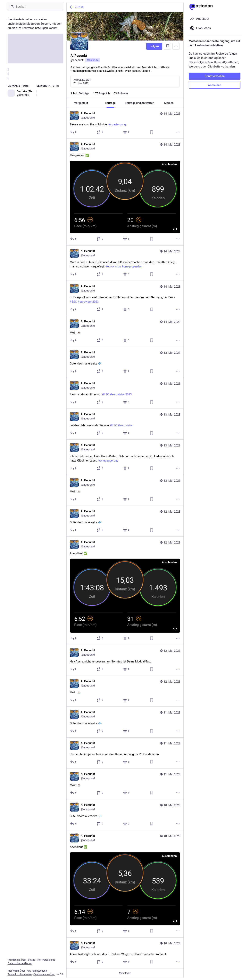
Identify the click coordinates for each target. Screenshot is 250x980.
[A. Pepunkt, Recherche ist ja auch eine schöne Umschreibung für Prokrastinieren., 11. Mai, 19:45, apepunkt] (125, 753)
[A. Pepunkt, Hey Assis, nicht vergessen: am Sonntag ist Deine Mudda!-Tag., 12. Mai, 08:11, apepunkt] (125, 660)
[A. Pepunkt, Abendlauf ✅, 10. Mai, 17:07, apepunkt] (125, 884)
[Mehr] (178, 132)
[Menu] (176, 46)
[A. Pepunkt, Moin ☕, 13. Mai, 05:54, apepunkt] (125, 490)
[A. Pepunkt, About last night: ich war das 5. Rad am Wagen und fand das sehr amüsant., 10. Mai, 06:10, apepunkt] (125, 953)
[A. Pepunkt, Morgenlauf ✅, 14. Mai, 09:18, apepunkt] (125, 192)
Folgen (154, 46)
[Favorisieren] (126, 132)
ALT (175, 229)
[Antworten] (74, 132)
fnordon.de (93, 60)
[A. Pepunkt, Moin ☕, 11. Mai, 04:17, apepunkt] (125, 784)
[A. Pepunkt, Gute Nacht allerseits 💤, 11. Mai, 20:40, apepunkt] (125, 722)
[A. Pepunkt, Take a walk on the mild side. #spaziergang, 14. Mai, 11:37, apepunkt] (125, 123)
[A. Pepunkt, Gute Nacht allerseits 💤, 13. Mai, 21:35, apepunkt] (125, 362)
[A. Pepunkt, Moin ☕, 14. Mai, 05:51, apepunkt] (125, 331)
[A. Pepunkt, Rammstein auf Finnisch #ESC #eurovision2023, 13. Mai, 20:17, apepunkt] (125, 393)
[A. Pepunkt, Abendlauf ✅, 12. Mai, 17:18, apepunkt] (125, 591)
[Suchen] (35, 6)
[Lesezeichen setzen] (152, 132)
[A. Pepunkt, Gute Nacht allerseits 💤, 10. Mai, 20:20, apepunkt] (125, 815)
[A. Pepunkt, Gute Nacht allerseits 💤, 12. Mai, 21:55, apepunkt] (125, 521)
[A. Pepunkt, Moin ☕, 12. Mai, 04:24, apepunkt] (125, 691)
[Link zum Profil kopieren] (167, 46)
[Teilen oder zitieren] (100, 132)
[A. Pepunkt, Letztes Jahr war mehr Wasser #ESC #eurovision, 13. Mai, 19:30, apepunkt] (125, 424)
